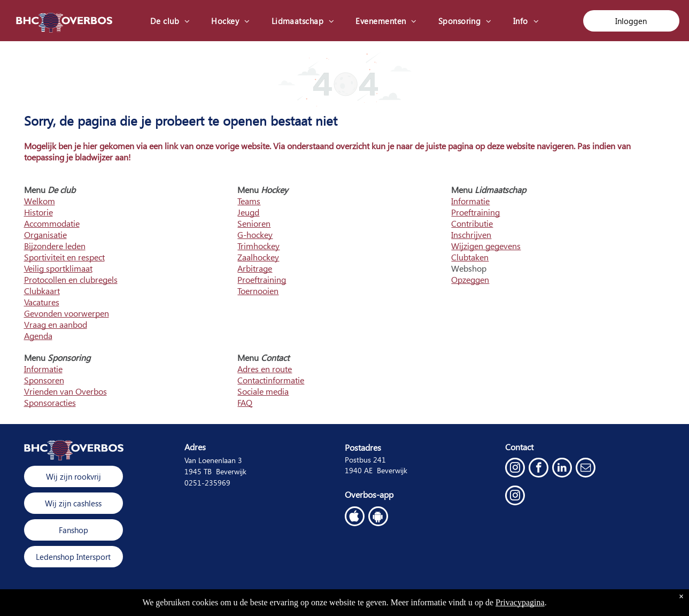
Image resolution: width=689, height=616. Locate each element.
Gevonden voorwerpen (67, 313)
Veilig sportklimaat (58, 268)
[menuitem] (170, 21)
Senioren (254, 223)
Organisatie (45, 234)
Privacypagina (520, 602)
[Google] (378, 518)
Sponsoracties (50, 402)
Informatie (470, 201)
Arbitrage (255, 268)
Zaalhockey (258, 257)
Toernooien (258, 291)
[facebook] (539, 469)
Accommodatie (52, 223)
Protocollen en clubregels (71, 279)
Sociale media (263, 391)
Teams (249, 201)
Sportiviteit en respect (64, 257)
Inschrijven (471, 234)
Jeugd (248, 212)
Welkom (40, 201)
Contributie (472, 223)
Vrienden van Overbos (65, 391)
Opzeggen (470, 279)
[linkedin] (562, 469)
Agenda (38, 336)
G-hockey (255, 234)
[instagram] (515, 469)
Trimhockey (258, 246)
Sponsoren (44, 380)
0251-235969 (207, 483)
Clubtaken (470, 257)
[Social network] (355, 518)
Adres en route (265, 369)
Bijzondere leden (55, 246)
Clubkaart (42, 291)
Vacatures (42, 302)
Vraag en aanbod (56, 324)
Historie (38, 212)
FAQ (245, 402)
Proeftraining (262, 279)
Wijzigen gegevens (486, 246)
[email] (586, 469)
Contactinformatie (271, 380)
